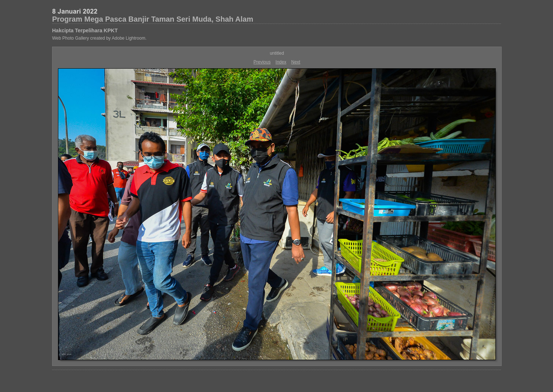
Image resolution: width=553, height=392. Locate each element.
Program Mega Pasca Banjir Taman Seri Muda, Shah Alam (153, 19)
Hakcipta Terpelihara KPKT (85, 30)
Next (296, 62)
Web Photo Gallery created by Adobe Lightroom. (99, 38)
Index (281, 62)
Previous (262, 62)
